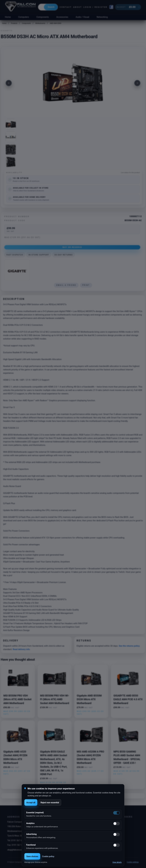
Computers (24, 17)
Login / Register (95, 7)
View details (117, 862)
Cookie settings (133, 862)
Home (8, 17)
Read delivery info (21, 649)
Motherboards (40, 23)
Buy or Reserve (72, 247)
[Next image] (137, 83)
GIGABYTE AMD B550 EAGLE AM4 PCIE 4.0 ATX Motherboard (128, 699)
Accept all (31, 803)
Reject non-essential (50, 803)
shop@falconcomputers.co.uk (20, 850)
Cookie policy (48, 856)
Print (86, 285)
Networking (102, 17)
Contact (66, 7)
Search (51, 7)
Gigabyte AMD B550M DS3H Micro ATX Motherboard (89, 699)
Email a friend (66, 285)
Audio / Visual (82, 17)
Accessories (62, 17)
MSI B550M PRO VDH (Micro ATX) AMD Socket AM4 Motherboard (17, 699)
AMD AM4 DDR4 (55, 23)
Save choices (32, 856)
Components (43, 17)
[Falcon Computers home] (21, 7)
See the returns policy (129, 646)
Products (14, 23)
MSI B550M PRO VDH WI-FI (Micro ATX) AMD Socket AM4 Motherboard (55, 699)
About (77, 7)
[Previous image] (9, 83)
